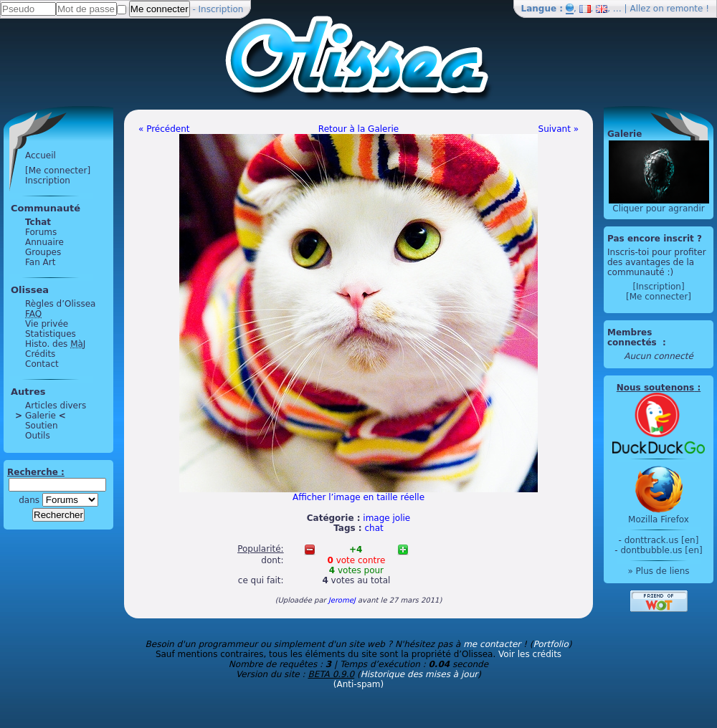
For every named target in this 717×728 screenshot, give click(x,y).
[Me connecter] (58, 171)
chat (374, 528)
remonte (685, 9)
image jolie (386, 518)
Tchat (38, 222)
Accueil (41, 155)
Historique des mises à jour (419, 674)
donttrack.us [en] (662, 540)
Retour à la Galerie (358, 129)
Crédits (40, 354)
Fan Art (40, 262)
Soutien (42, 426)
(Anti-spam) (358, 684)
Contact (42, 364)
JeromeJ (342, 600)
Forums (41, 232)
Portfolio (550, 644)
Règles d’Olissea (60, 304)
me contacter (492, 644)
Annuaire (44, 242)
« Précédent (164, 129)
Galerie (41, 416)
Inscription (221, 9)
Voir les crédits (530, 654)
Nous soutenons (655, 388)
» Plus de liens (658, 571)
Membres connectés (633, 337)
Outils (38, 436)
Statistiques (51, 334)
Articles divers (56, 406)
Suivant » (559, 129)
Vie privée (47, 324)
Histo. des (55, 344)
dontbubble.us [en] (661, 550)
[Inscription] (658, 287)
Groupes (43, 252)
